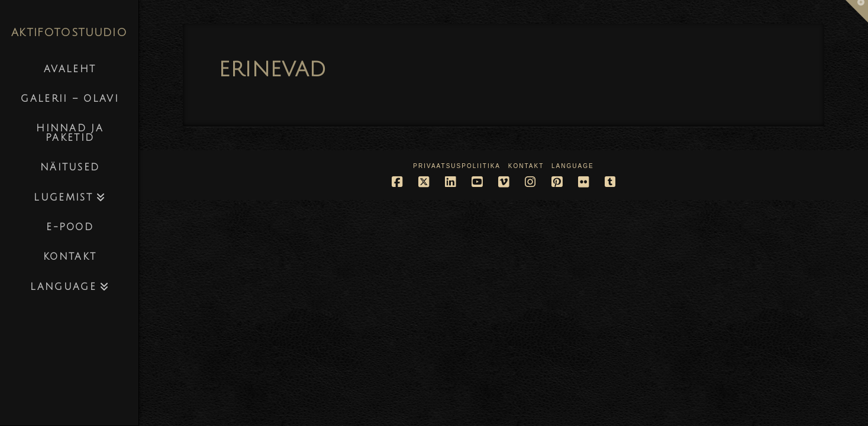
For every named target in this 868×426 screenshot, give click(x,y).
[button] (857, 11)
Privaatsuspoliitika (457, 166)
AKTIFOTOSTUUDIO (69, 33)
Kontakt (526, 166)
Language (573, 166)
